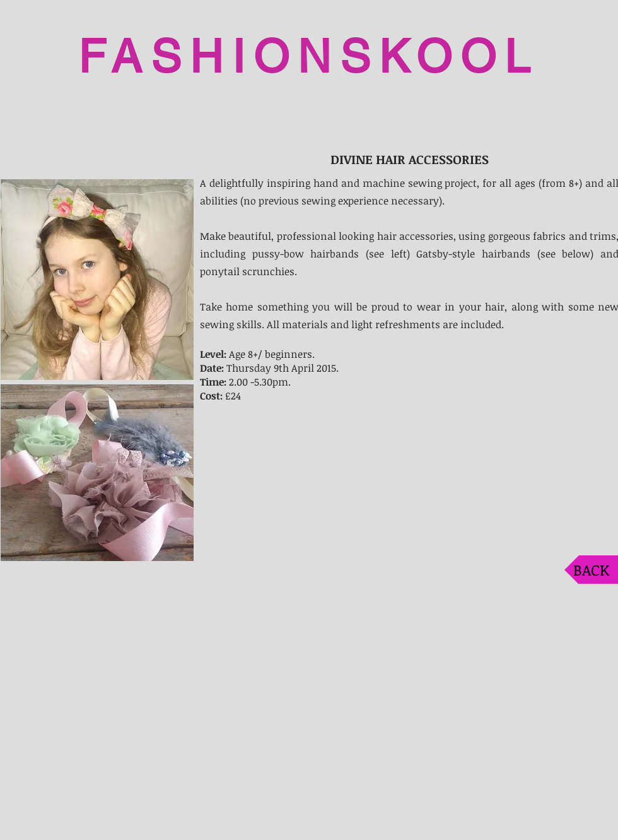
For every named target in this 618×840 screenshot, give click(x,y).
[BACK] (591, 570)
